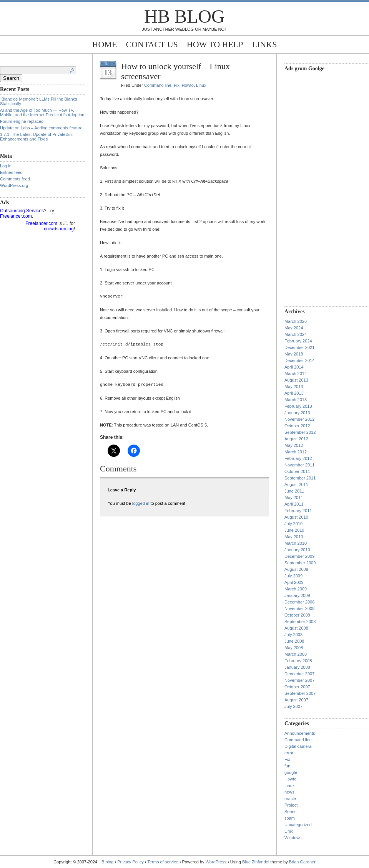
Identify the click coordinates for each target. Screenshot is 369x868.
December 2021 (299, 347)
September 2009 (300, 563)
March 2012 (296, 452)
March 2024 (296, 334)
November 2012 (299, 419)
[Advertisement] (315, 189)
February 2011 (298, 511)
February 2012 (298, 458)
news (289, 792)
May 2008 (294, 648)
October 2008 (297, 615)
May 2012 (294, 445)
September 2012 (300, 432)
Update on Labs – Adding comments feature (41, 128)
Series (290, 812)
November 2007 (299, 680)
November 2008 (299, 608)
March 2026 (296, 321)
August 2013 (296, 380)
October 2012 (297, 426)
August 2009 (296, 569)
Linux (201, 85)
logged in (141, 503)
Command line (158, 85)
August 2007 (296, 700)
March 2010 (296, 543)
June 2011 (294, 491)
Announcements (300, 733)
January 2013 (297, 413)
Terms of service (163, 862)
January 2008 (297, 667)
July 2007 (293, 706)
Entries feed (11, 172)
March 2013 (296, 400)
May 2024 (294, 328)
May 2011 (294, 498)
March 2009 (296, 589)
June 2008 (294, 641)
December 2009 (299, 556)
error (289, 753)
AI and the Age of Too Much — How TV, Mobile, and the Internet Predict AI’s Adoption (42, 112)
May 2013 (294, 387)
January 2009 (297, 595)
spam (290, 818)
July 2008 (293, 635)
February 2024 (298, 341)
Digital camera (298, 746)
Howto (188, 85)
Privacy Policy (131, 862)
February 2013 (298, 406)
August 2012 (296, 439)
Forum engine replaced (22, 121)
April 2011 (294, 504)
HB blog (184, 16)
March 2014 (296, 374)
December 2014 (299, 360)
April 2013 (294, 393)
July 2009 (293, 576)
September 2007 (300, 693)
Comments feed (15, 179)
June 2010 (294, 530)
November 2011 (299, 465)
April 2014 (294, 367)
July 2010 (293, 524)
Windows (293, 838)
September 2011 (300, 478)
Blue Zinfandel (256, 862)
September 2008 (300, 622)
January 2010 (297, 550)
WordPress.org (14, 185)
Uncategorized (298, 825)
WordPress (216, 862)
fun (287, 766)
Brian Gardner (302, 862)
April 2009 (294, 582)
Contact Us (152, 44)
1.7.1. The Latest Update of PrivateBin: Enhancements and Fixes (36, 137)
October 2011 (297, 471)
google (291, 772)
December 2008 (299, 602)
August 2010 (296, 517)
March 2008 (296, 654)
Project (291, 805)
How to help (215, 44)
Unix (289, 831)
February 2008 (298, 661)
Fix (177, 85)
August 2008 (296, 628)
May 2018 (294, 354)
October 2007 (297, 687)
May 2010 (294, 537)
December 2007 (299, 674)
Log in (6, 166)
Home (105, 44)
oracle (290, 799)
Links (265, 44)
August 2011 (296, 484)
